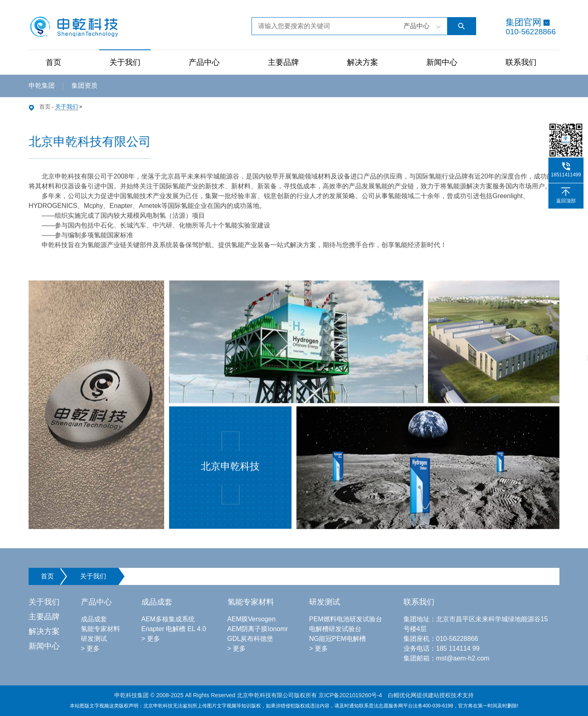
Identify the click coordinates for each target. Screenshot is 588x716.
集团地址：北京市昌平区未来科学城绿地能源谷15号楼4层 (476, 624)
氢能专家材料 (100, 629)
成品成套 (94, 619)
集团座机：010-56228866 (441, 639)
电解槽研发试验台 (335, 629)
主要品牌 (283, 62)
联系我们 (521, 62)
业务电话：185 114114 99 (442, 648)
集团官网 (523, 22)
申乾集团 (42, 86)
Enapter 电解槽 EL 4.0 (174, 629)
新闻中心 (442, 62)
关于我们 (125, 62)
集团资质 (85, 86)
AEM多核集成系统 (168, 619)
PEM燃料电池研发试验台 (346, 619)
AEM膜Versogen (252, 619)
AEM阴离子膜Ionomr (258, 629)
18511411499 (566, 175)
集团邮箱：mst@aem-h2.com (447, 658)
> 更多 (90, 648)
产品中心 (204, 62)
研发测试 (94, 639)
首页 (53, 62)
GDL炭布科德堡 (251, 639)
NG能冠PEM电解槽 (337, 639)
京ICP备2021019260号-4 (350, 695)
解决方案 (363, 62)
